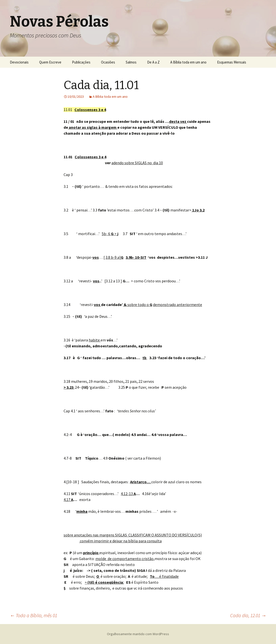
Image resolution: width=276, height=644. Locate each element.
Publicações (81, 62)
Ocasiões (108, 62)
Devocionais (19, 62)
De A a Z (153, 62)
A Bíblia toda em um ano (188, 62)
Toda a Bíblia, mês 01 (34, 615)
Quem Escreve (50, 62)
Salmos (131, 62)
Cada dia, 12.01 (248, 615)
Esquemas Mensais (232, 62)
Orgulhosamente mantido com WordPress (138, 634)
